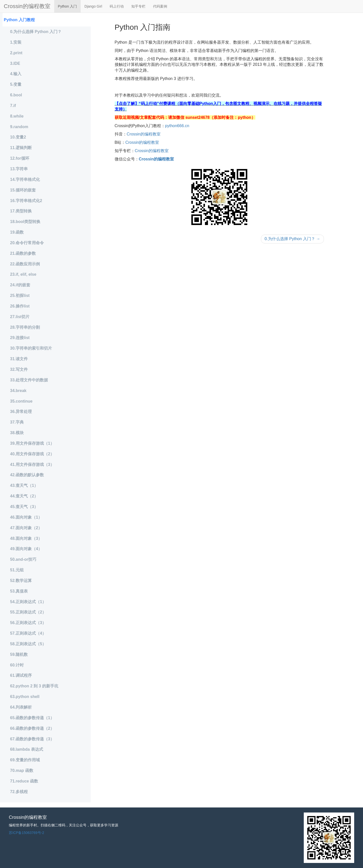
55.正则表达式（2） (28, 612)
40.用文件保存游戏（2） (32, 454)
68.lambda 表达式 (27, 749)
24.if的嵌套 (20, 285)
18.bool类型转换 (25, 222)
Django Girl (93, 6)
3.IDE (15, 63)
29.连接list (20, 338)
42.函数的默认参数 (27, 475)
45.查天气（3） (24, 507)
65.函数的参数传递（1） (32, 718)
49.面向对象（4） (26, 549)
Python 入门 (67, 6)
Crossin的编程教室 (27, 6)
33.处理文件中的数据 (29, 380)
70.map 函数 (22, 771)
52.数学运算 (21, 581)
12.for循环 (20, 158)
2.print (16, 53)
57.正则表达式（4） (28, 633)
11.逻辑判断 (21, 148)
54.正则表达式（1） (28, 602)
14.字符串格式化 (25, 179)
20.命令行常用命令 (27, 243)
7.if (13, 106)
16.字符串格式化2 (26, 201)
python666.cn (177, 126)
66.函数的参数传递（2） (32, 728)
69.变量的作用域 (25, 760)
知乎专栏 (138, 6)
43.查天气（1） (24, 485)
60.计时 (17, 665)
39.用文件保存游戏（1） (32, 443)
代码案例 (160, 6)
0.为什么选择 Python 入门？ (36, 32)
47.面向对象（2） (26, 528)
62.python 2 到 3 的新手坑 (34, 686)
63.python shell (25, 697)
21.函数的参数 (23, 253)
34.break (18, 391)
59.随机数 (19, 654)
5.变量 (16, 84)
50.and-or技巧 (23, 559)
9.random (19, 127)
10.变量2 (18, 137)
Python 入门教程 (19, 20)
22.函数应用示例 (25, 264)
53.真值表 (19, 591)
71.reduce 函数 (24, 781)
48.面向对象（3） (26, 538)
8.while (17, 116)
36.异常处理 (21, 412)
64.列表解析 (21, 707)
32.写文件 (19, 369)
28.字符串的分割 (25, 327)
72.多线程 (19, 792)
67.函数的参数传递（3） (32, 739)
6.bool (16, 95)
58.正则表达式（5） (28, 644)
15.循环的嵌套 (23, 190)
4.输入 (16, 74)
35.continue (21, 401)
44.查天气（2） (24, 496)
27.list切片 (20, 317)
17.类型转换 (21, 211)
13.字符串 (19, 169)
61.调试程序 (21, 675)
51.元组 (17, 570)
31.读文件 (19, 359)
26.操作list (20, 306)
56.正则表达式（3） (28, 623)
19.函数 (17, 232)
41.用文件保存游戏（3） (32, 465)
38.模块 (17, 433)
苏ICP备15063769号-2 (26, 833)
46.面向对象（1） (26, 517)
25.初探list (20, 296)
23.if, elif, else (23, 274)
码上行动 (117, 6)
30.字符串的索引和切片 (31, 348)
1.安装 (16, 42)
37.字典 (17, 422)
